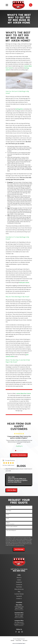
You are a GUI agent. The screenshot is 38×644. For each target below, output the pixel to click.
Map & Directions (19, 610)
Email (7, 519)
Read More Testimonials (19, 455)
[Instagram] (22, 632)
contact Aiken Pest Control (24, 393)
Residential (19, 582)
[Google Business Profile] (19, 632)
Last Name (9, 511)
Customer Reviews (19, 594)
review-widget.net (10, 469)
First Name (9, 507)
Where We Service (19, 589)
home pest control (24, 283)
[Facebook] (16, 632)
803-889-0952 (19, 571)
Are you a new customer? (12, 527)
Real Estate (19, 587)
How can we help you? (11, 530)
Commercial (19, 585)
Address (8, 523)
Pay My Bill (19, 596)
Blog (19, 592)
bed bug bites (19, 109)
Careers (19, 580)
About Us (19, 578)
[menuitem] (12, 640)
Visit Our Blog (11, 490)
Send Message (19, 549)
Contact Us (19, 599)
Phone (8, 515)
